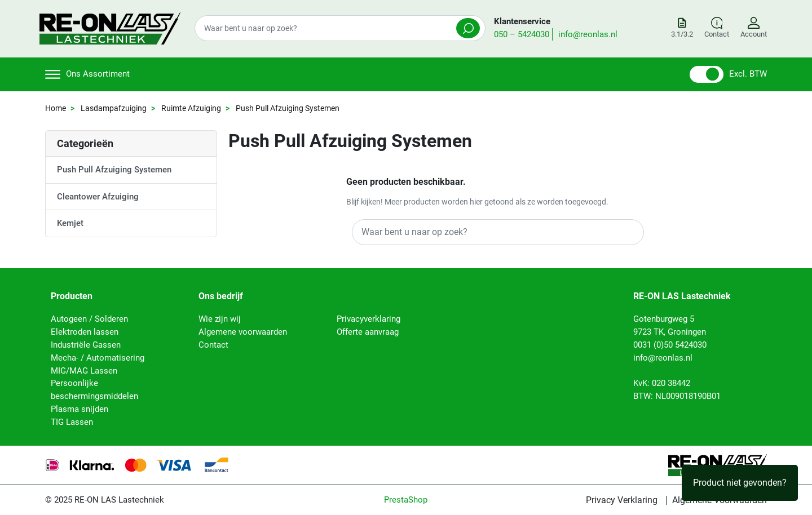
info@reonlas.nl (588, 34)
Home (56, 108)
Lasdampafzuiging (114, 108)
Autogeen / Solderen (89, 319)
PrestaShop (406, 500)
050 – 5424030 (522, 34)
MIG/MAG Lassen (84, 371)
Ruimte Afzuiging (191, 108)
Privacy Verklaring (622, 500)
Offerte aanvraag (368, 332)
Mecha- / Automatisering (98, 358)
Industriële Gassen (86, 345)
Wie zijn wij (220, 319)
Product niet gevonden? (740, 483)
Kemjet (70, 223)
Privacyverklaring (369, 319)
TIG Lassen (72, 422)
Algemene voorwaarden (243, 332)
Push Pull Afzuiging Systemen (114, 170)
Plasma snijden (80, 409)
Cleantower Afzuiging (98, 197)
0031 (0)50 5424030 (670, 345)
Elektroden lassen (85, 332)
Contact (213, 345)
